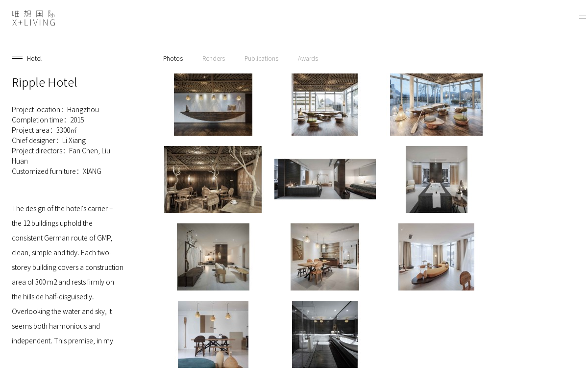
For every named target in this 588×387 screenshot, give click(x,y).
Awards (308, 58)
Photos (173, 58)
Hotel (34, 58)
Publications (261, 58)
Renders (214, 58)
